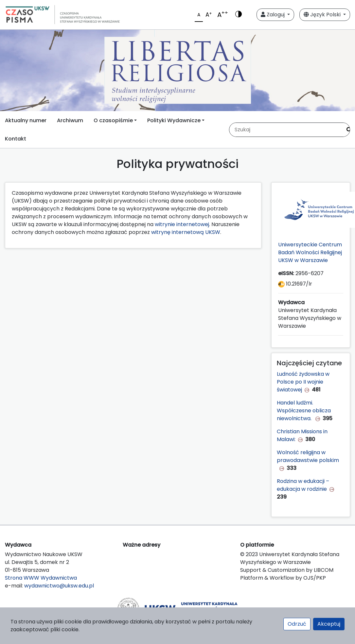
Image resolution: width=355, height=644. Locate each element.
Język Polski (323, 15)
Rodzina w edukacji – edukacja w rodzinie (303, 485)
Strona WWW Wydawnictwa (41, 578)
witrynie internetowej (182, 224)
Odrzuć (297, 624)
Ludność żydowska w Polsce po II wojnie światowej (303, 382)
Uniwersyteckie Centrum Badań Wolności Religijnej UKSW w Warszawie (310, 252)
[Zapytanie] (286, 130)
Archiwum (70, 120)
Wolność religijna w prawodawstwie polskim (308, 456)
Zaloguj (273, 15)
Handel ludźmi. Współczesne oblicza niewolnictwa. (304, 411)
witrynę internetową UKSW (186, 232)
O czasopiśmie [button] (113, 120)
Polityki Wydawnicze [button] (174, 120)
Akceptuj (329, 624)
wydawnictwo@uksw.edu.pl (59, 586)
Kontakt (16, 139)
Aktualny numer (26, 120)
